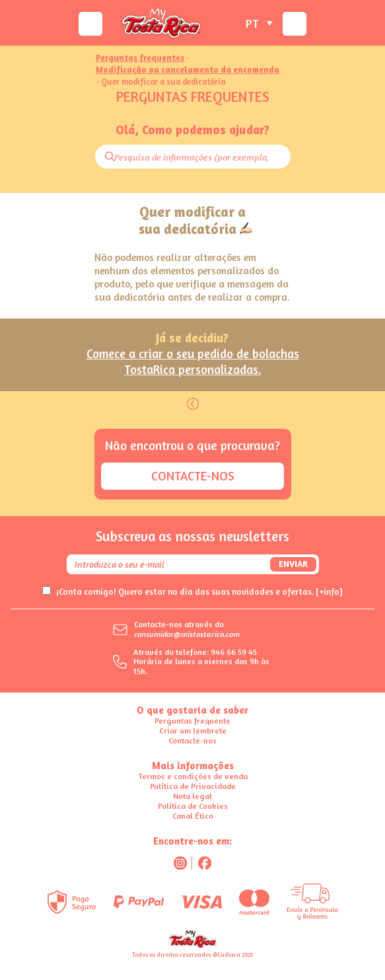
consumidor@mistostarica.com (187, 634)
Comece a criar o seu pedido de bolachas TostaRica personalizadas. (193, 361)
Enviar (293, 564)
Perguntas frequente (192, 721)
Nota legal (192, 796)
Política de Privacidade (193, 786)
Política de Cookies (193, 806)
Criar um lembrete (193, 731)
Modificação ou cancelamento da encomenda (188, 70)
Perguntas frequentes (140, 58)
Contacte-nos (193, 476)
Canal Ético (193, 816)
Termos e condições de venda (193, 776)
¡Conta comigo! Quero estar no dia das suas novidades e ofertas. (199, 591)
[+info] (329, 591)
